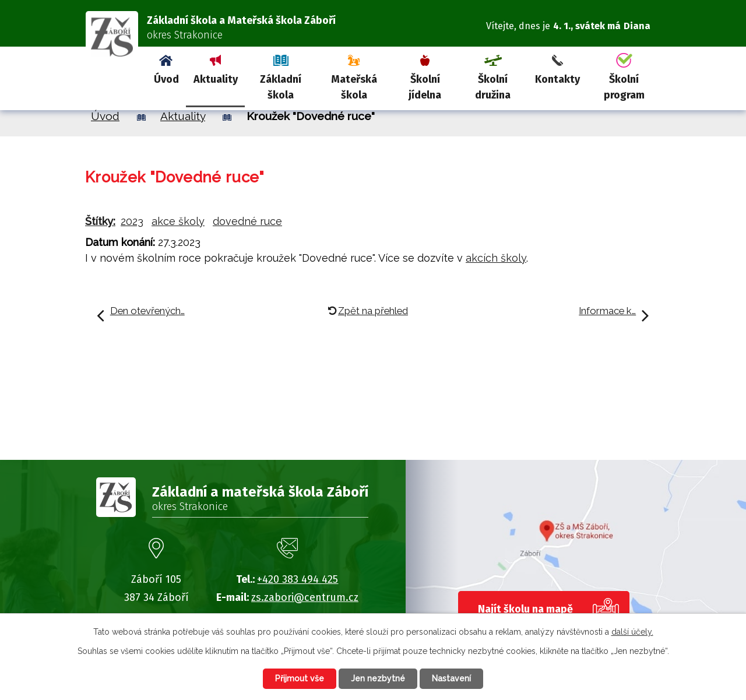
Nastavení (451, 678)
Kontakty (557, 79)
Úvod (166, 79)
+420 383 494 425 (298, 579)
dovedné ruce (247, 221)
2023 (132, 221)
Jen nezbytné (378, 678)
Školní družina (493, 87)
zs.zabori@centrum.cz (305, 597)
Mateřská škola (354, 87)
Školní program (624, 87)
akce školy (178, 221)
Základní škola (281, 87)
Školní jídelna (425, 87)
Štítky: (100, 221)
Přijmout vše (300, 678)
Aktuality (216, 79)
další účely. (632, 632)
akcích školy (496, 258)
